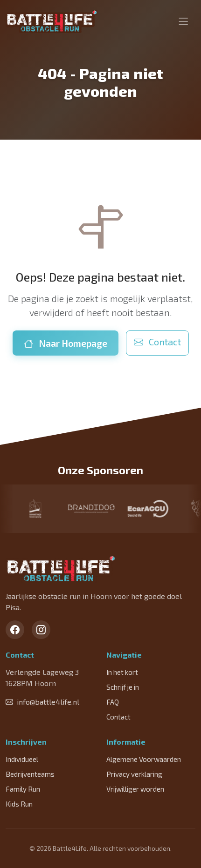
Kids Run (19, 804)
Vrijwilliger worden (135, 789)
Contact (157, 342)
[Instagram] (41, 630)
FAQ (113, 702)
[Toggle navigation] (183, 21)
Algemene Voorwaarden (144, 759)
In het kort (122, 672)
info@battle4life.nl (42, 702)
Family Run (23, 789)
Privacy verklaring (134, 774)
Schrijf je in (123, 687)
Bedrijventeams (30, 774)
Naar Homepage (66, 343)
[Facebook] (15, 630)
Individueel (22, 759)
